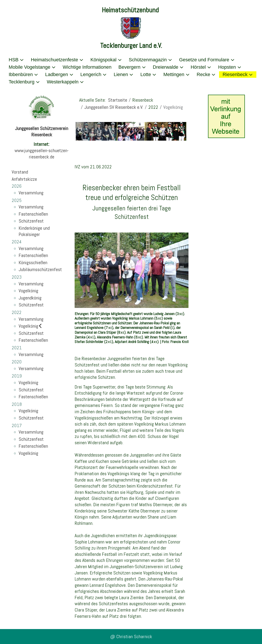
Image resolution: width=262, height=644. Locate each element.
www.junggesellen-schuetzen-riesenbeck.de (42, 154)
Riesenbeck (42, 135)
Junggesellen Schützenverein (42, 128)
